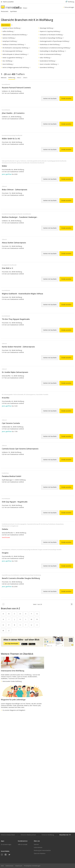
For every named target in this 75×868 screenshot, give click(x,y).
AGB (2, 866)
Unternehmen (38, 847)
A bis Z (19, 78)
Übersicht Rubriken (40, 853)
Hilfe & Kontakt (23, 844)
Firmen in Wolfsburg (48, 835)
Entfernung (12, 78)
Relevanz (4, 78)
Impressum (19, 866)
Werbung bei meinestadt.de (42, 850)
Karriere (36, 844)
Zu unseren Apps (6, 844)
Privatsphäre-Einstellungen (32, 866)
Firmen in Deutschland (8, 835)
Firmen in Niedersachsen (28, 835)
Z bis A (25, 78)
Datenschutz (9, 866)
